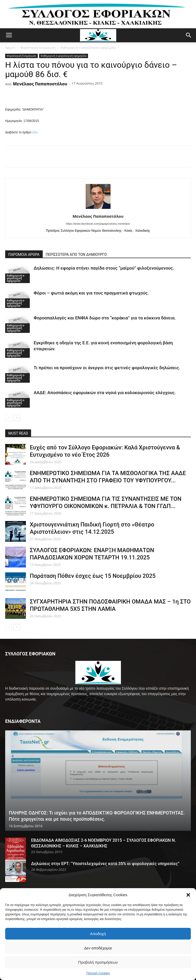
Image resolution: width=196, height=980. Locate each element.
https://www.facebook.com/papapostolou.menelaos (98, 224)
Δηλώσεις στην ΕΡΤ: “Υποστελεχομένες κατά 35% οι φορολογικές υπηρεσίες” (105, 864)
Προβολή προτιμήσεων (98, 962)
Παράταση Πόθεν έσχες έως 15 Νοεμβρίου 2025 (93, 576)
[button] (188, 895)
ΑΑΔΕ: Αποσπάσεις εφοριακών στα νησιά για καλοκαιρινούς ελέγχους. (105, 393)
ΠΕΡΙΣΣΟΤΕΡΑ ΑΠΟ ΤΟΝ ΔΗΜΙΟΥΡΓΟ (76, 255)
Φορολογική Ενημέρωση (38, 48)
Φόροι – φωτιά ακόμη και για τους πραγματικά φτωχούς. (91, 293)
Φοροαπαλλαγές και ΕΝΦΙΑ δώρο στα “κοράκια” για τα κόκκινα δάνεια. (105, 318)
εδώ (35, 132)
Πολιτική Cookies (98, 973)
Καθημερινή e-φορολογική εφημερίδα (88, 48)
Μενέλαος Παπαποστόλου (40, 84)
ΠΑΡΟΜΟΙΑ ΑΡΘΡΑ (24, 255)
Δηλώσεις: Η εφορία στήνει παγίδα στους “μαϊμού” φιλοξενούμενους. (104, 268)
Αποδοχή (98, 934)
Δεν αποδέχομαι (98, 948)
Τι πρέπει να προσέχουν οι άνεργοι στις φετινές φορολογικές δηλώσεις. (107, 368)
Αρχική (10, 48)
